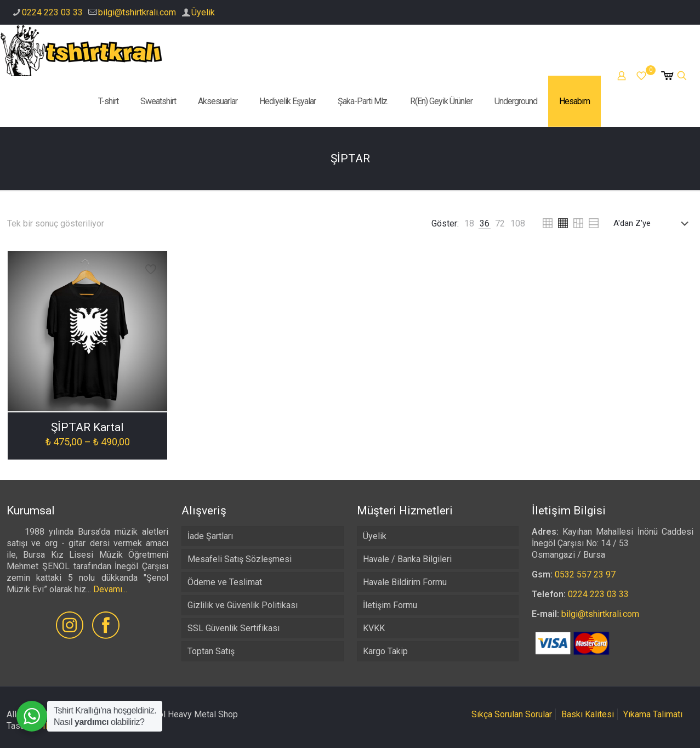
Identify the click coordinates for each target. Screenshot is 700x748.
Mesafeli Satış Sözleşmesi (240, 559)
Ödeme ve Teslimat (225, 582)
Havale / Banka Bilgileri (407, 559)
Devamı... (110, 589)
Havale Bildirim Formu (405, 582)
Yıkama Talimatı (653, 714)
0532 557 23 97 (585, 574)
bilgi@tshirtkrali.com (137, 12)
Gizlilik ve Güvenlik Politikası (243, 605)
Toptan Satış (211, 651)
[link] (469, 223)
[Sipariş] (653, 223)
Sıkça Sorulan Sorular (512, 714)
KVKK (374, 628)
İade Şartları (210, 536)
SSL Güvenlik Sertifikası (234, 628)
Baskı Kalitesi (588, 714)
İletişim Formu (390, 605)
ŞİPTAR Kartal (87, 427)
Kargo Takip (385, 651)
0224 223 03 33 (52, 12)
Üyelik (203, 12)
